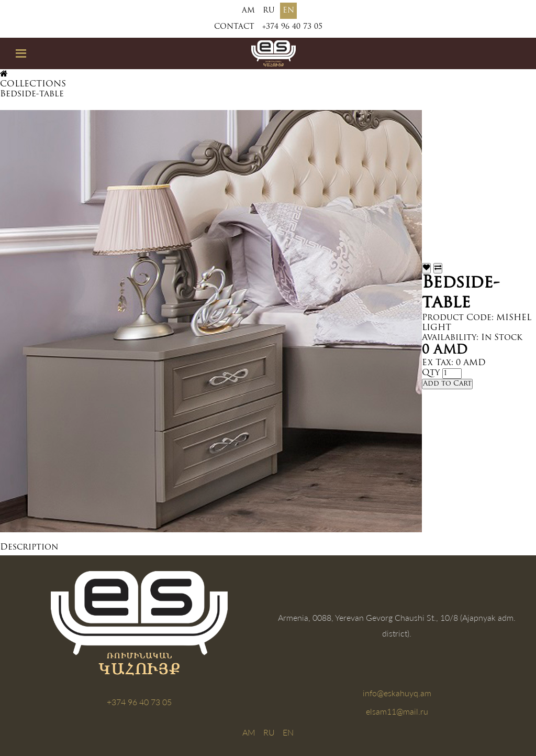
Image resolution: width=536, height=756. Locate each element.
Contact (234, 27)
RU (269, 11)
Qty (431, 373)
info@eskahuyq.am (397, 693)
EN (288, 11)
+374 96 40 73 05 (292, 27)
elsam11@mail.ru (397, 711)
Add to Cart (447, 384)
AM (248, 11)
